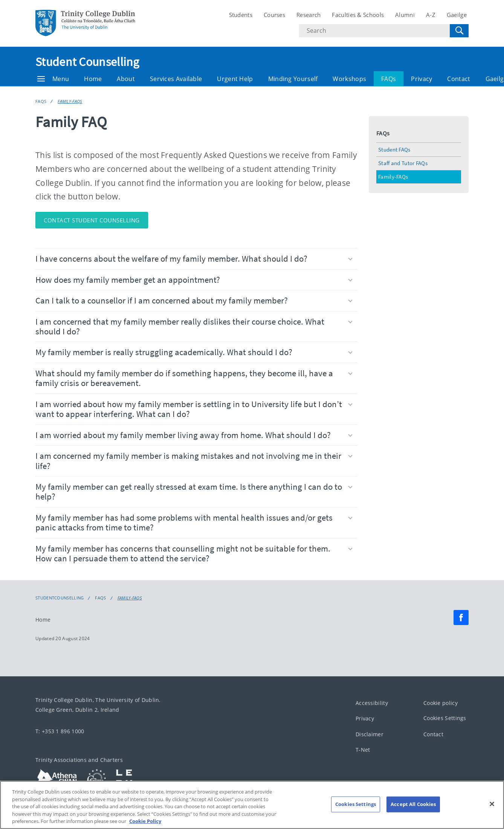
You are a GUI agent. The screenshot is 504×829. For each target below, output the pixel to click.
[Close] (492, 808)
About (126, 79)
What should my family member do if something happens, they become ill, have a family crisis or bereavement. (194, 378)
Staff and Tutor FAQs (403, 163)
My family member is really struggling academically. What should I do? (194, 352)
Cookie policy (441, 703)
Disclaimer (370, 734)
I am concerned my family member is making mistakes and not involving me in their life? (194, 460)
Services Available (176, 79)
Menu (53, 79)
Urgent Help (235, 79)
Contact (459, 79)
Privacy (422, 79)
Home (93, 79)
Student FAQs (394, 149)
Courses (274, 15)
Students (241, 15)
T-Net (363, 750)
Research (309, 15)
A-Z (431, 15)
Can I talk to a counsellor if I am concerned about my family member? (194, 300)
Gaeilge (457, 15)
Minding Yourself (293, 79)
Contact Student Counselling (92, 220)
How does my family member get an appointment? (194, 280)
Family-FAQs (70, 101)
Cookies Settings (445, 718)
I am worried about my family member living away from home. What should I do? (194, 435)
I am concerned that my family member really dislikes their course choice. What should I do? (194, 326)
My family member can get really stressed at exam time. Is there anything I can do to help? (194, 491)
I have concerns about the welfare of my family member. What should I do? (194, 258)
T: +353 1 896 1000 (60, 731)
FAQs (389, 79)
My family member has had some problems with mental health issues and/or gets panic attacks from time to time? (194, 522)
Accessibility (372, 703)
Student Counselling (87, 62)
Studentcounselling (60, 598)
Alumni (405, 15)
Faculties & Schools (358, 15)
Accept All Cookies (413, 808)
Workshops (349, 79)
